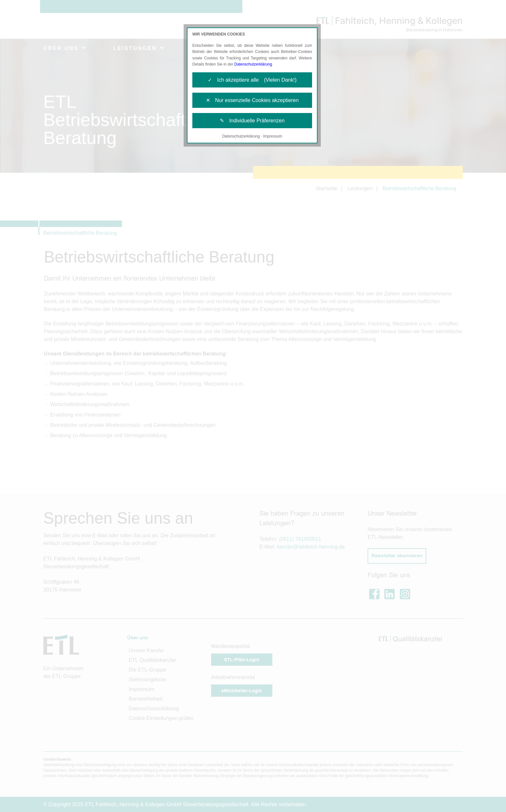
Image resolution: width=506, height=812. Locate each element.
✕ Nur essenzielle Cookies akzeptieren (252, 100)
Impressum (273, 136)
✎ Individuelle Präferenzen (252, 121)
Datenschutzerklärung (253, 64)
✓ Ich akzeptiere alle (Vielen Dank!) (252, 80)
